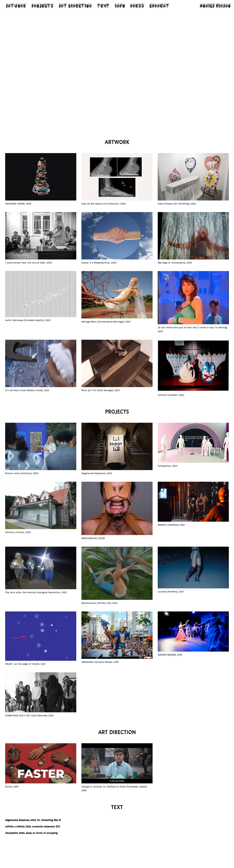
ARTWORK (16, 6)
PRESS (137, 6)
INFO (120, 6)
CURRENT (159, 6)
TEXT (103, 6)
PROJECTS (43, 6)
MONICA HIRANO (215, 6)
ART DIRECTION (75, 6)
